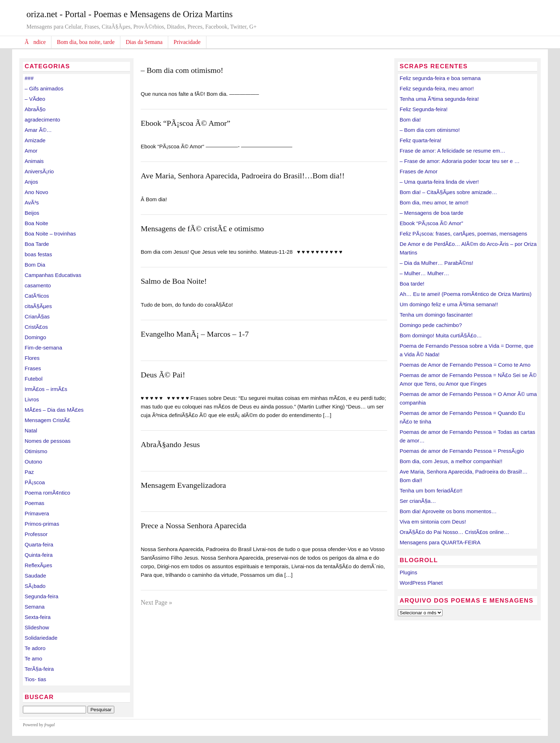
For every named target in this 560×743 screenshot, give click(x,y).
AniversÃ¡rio (39, 171)
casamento (38, 285)
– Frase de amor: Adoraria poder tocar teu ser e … (460, 161)
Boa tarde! (412, 284)
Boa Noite (36, 223)
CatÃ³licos (37, 296)
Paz (29, 472)
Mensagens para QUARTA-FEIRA (440, 542)
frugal (49, 725)
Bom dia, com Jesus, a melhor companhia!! (451, 461)
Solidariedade (41, 638)
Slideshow (37, 627)
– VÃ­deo (35, 99)
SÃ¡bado (35, 586)
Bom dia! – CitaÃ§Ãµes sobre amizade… (448, 192)
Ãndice (35, 42)
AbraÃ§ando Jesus (170, 444)
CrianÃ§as (37, 316)
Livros (32, 399)
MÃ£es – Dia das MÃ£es (54, 410)
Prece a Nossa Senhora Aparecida (194, 526)
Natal (31, 430)
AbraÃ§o (35, 109)
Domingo (35, 337)
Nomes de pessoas (47, 441)
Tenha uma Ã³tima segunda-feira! (439, 99)
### (29, 78)
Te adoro (35, 648)
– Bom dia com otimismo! (182, 70)
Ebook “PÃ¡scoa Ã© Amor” (186, 123)
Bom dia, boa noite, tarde (86, 42)
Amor (31, 151)
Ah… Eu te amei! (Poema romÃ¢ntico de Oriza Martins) (466, 294)
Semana (35, 607)
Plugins (408, 572)
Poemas (34, 503)
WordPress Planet (421, 583)
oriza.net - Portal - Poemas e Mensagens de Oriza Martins (130, 14)
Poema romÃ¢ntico (47, 493)
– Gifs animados (44, 88)
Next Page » (156, 603)
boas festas (38, 254)
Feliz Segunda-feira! (424, 109)
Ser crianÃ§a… (418, 501)
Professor (36, 534)
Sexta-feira (38, 617)
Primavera (37, 513)
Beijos (32, 213)
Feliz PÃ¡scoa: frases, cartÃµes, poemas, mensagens (463, 234)
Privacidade (187, 42)
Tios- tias (35, 679)
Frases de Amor (419, 171)
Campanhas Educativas (53, 275)
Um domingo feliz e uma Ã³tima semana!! (449, 304)
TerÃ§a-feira (39, 669)
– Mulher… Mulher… (424, 273)
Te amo (33, 658)
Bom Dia (35, 265)
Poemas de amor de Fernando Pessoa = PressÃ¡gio (462, 451)
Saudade (35, 576)
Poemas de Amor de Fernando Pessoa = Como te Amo (465, 365)
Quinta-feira (39, 555)
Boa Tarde (37, 244)
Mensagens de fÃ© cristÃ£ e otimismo (202, 229)
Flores (32, 358)
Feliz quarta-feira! (421, 140)
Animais (34, 161)
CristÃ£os (36, 327)
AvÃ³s (32, 202)
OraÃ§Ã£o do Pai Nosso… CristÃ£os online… (454, 532)
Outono (33, 462)
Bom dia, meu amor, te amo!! (434, 202)
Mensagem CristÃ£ (47, 420)
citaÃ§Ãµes (38, 306)
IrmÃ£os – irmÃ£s (46, 389)
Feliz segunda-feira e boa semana (440, 78)
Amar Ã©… (38, 130)
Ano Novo (36, 192)
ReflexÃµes (38, 565)
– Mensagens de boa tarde (431, 213)
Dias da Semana (144, 42)
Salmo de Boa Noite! (174, 281)
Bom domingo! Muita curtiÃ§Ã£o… (441, 335)
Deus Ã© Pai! (163, 375)
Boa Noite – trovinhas (50, 234)
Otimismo (36, 451)
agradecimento (42, 120)
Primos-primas (42, 524)
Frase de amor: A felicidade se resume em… (452, 151)
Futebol (34, 379)
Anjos (31, 182)
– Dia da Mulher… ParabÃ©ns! (436, 263)
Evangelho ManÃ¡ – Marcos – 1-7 (195, 334)
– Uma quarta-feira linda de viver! (439, 182)
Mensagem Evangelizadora (183, 485)
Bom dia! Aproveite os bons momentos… (448, 511)
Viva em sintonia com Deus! (433, 522)
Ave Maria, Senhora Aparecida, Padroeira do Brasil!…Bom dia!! (243, 176)
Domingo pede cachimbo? (431, 325)
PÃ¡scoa (35, 482)
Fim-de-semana (43, 348)
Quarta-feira (39, 544)
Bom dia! (410, 120)
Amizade (35, 140)
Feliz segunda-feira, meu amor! (437, 88)
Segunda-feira (41, 596)
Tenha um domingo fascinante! (436, 315)
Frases (33, 368)
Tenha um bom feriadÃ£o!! (431, 491)
